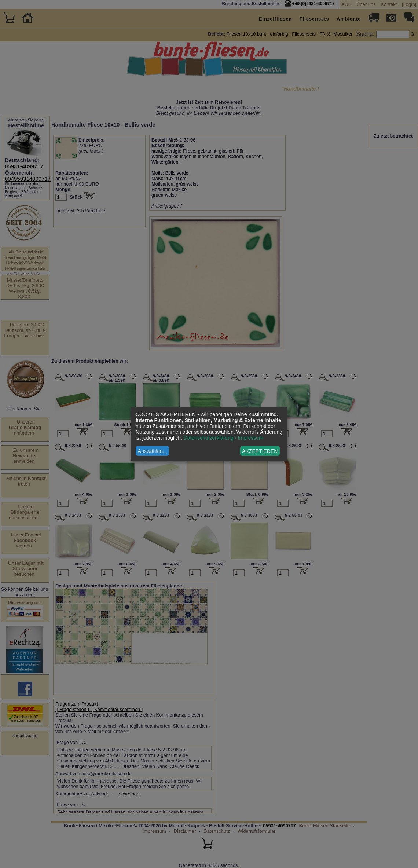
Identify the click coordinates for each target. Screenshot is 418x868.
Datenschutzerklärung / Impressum (223, 438)
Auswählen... (153, 451)
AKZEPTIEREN (260, 451)
